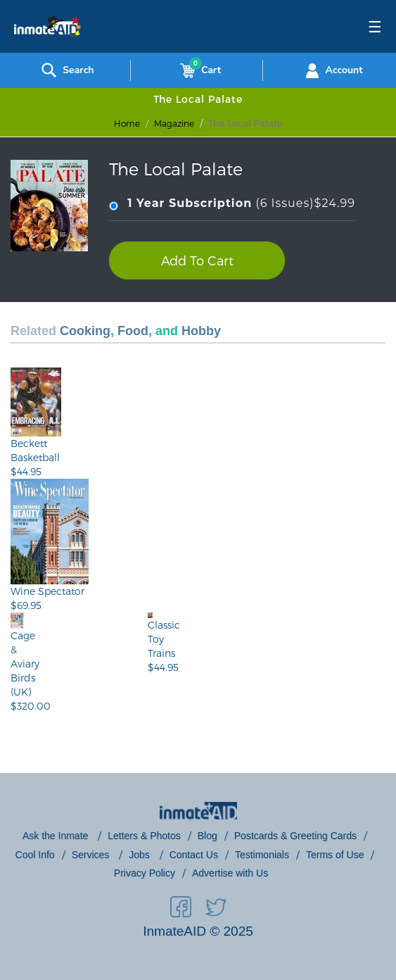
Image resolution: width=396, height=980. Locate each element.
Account (332, 70)
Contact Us (194, 855)
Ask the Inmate (57, 836)
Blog (207, 836)
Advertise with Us (230, 873)
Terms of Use (335, 855)
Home (127, 123)
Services (92, 855)
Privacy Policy (145, 873)
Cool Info (35, 855)
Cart (198, 70)
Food (133, 331)
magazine (174, 123)
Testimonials (262, 855)
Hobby (201, 331)
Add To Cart (197, 260)
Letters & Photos (144, 836)
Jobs (140, 855)
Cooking (85, 331)
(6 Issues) (232, 204)
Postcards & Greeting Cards (295, 836)
